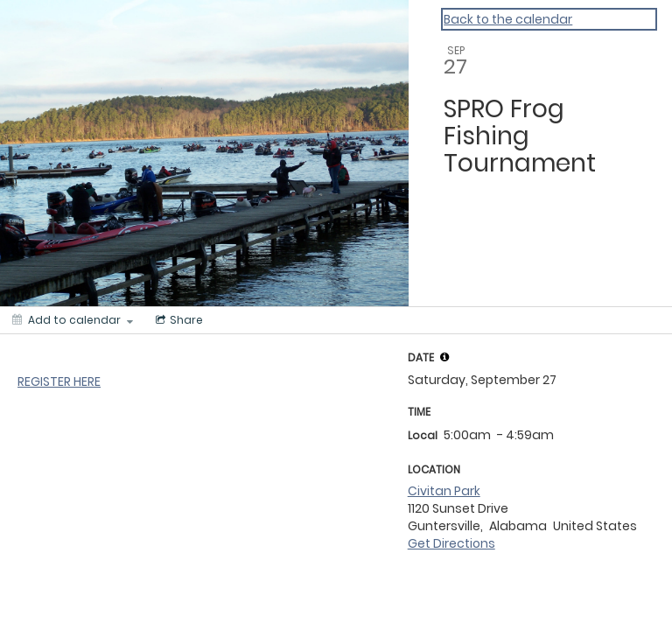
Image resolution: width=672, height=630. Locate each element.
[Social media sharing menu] (178, 320)
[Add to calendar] (73, 320)
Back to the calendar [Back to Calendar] (508, 19)
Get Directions (451, 543)
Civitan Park (444, 491)
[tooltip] (444, 357)
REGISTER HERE (59, 381)
